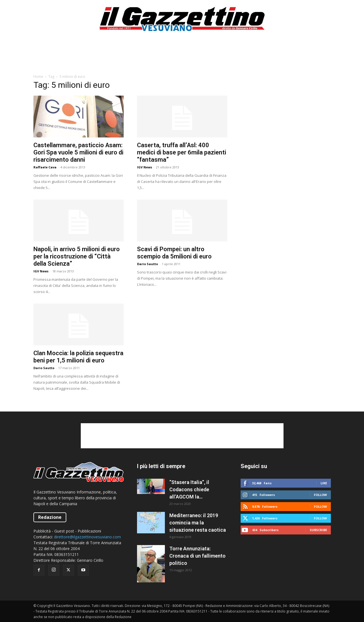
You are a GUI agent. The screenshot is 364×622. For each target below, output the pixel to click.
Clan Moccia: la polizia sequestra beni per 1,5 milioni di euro (78, 357)
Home (38, 77)
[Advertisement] (182, 55)
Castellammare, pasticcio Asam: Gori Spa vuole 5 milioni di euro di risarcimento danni (78, 152)
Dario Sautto (147, 264)
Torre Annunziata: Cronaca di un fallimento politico (197, 556)
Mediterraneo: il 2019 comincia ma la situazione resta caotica (198, 523)
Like (324, 483)
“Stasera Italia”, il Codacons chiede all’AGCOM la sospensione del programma (189, 490)
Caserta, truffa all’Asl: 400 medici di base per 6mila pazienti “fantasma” (182, 152)
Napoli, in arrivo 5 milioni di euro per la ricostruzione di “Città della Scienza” (77, 256)
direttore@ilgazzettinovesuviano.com (87, 537)
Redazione (50, 517)
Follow (320, 495)
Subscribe (318, 530)
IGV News (145, 167)
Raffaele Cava (45, 167)
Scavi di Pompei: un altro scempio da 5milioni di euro (174, 253)
